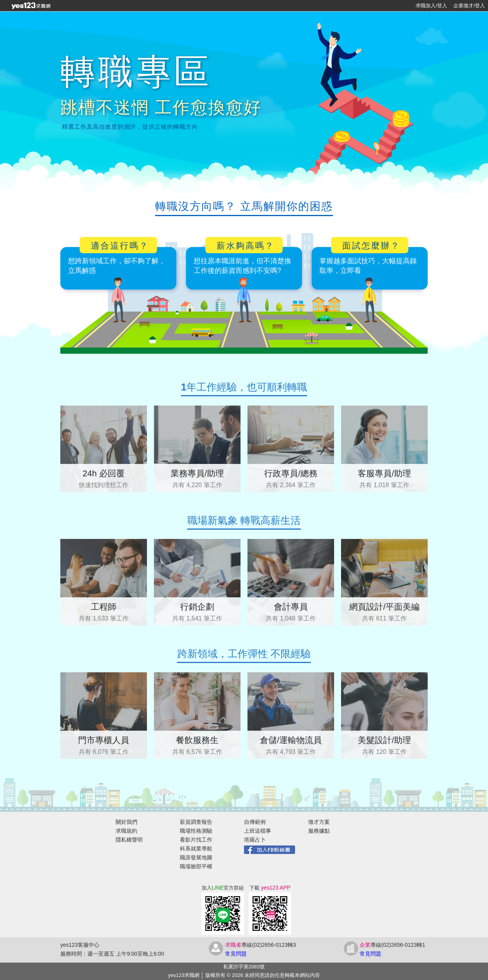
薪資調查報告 (196, 822)
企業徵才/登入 (469, 6)
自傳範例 (255, 822)
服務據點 (319, 831)
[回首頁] (31, 6)
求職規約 (126, 831)
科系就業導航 (196, 849)
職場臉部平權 (196, 866)
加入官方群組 (223, 888)
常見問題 (236, 954)
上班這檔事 (258, 831)
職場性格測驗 (196, 831)
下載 (270, 888)
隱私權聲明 (129, 840)
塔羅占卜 (255, 840)
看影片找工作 (196, 840)
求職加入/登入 (432, 6)
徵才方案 (319, 822)
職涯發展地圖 (196, 857)
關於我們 (126, 822)
